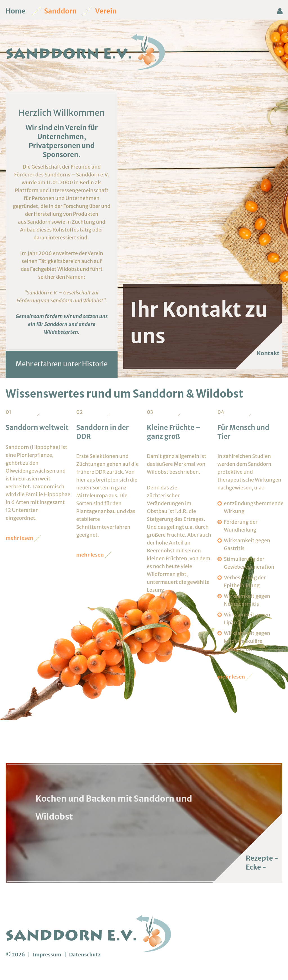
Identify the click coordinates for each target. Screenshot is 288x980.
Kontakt (265, 353)
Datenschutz (85, 955)
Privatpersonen (55, 146)
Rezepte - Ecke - (262, 863)
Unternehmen (60, 137)
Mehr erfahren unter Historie (62, 364)
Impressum (48, 955)
